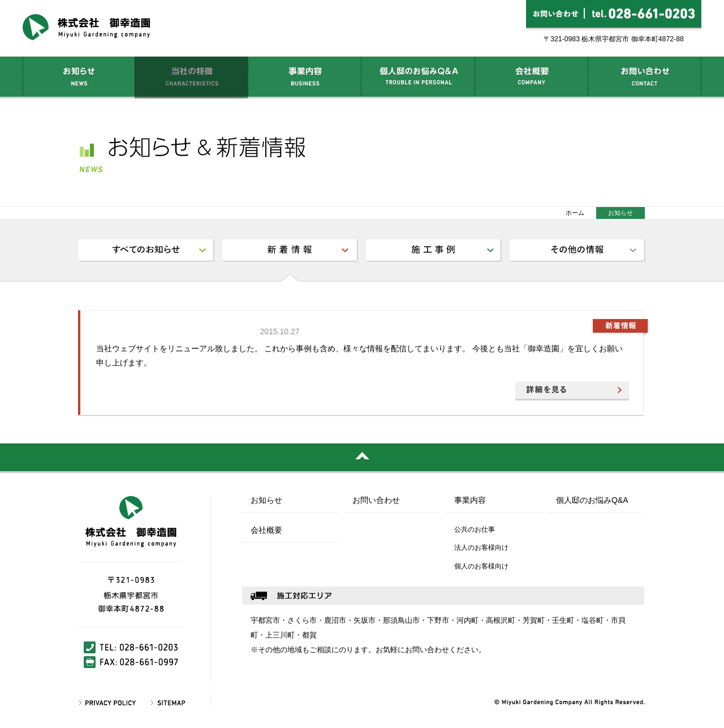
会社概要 (266, 530)
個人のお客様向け (481, 566)
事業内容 (470, 500)
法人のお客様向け (481, 548)
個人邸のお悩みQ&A (592, 500)
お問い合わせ (376, 500)
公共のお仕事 (475, 529)
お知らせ (266, 500)
